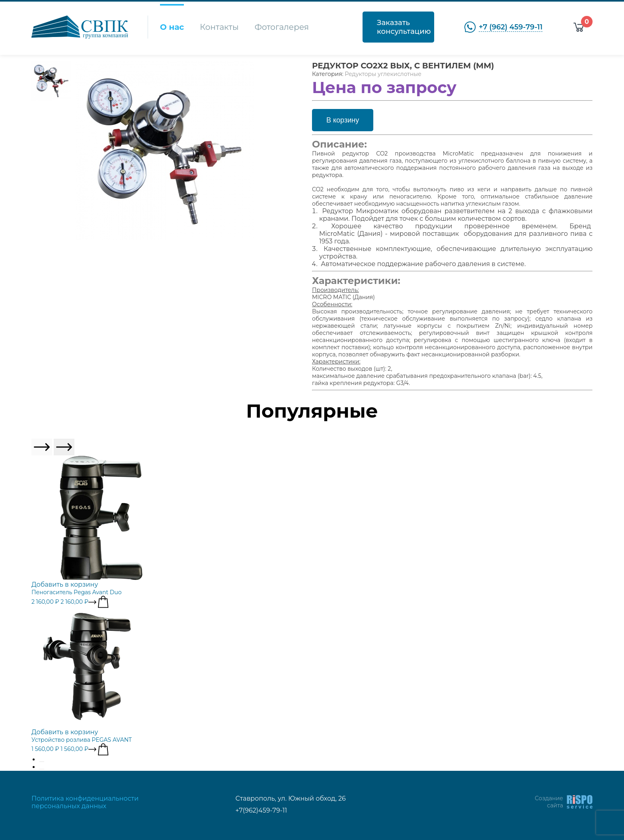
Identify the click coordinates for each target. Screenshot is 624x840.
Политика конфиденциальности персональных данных (85, 802)
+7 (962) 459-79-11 (511, 27)
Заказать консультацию (404, 27)
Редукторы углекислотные (383, 74)
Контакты (219, 27)
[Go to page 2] (42, 769)
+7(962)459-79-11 (261, 810)
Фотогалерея (282, 27)
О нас (172, 27)
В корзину (343, 120)
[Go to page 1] (42, 762)
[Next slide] (64, 447)
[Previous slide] (42, 447)
